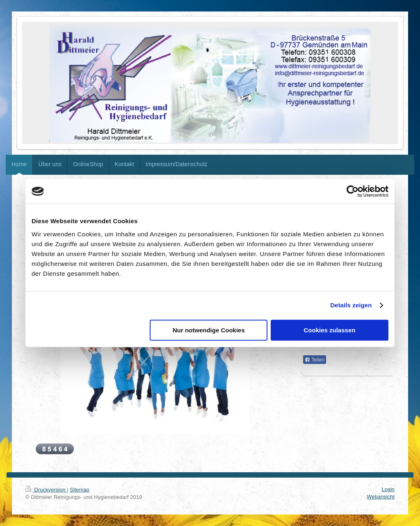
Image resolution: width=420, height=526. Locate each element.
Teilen (314, 360)
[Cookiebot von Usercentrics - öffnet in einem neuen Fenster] (353, 191)
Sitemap (80, 490)
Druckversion (46, 490)
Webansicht (381, 497)
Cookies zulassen (330, 330)
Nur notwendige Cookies (209, 330)
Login (388, 489)
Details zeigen (351, 305)
